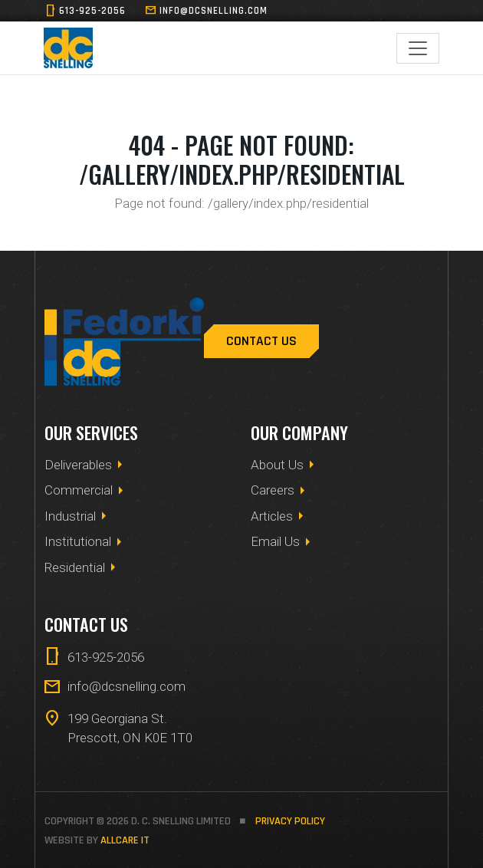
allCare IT (125, 840)
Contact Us (261, 341)
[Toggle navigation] (418, 48)
